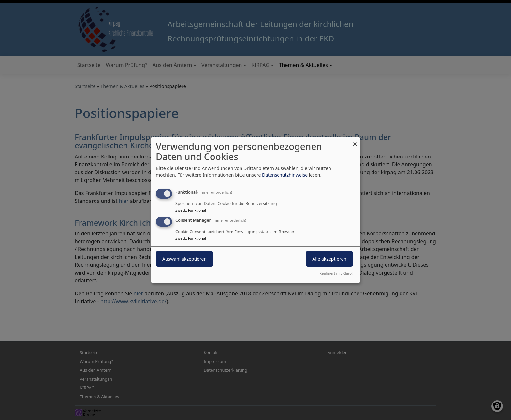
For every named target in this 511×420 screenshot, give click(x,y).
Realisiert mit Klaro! (336, 273)
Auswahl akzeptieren (184, 259)
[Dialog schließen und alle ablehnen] (355, 141)
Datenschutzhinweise (285, 175)
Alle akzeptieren (329, 259)
